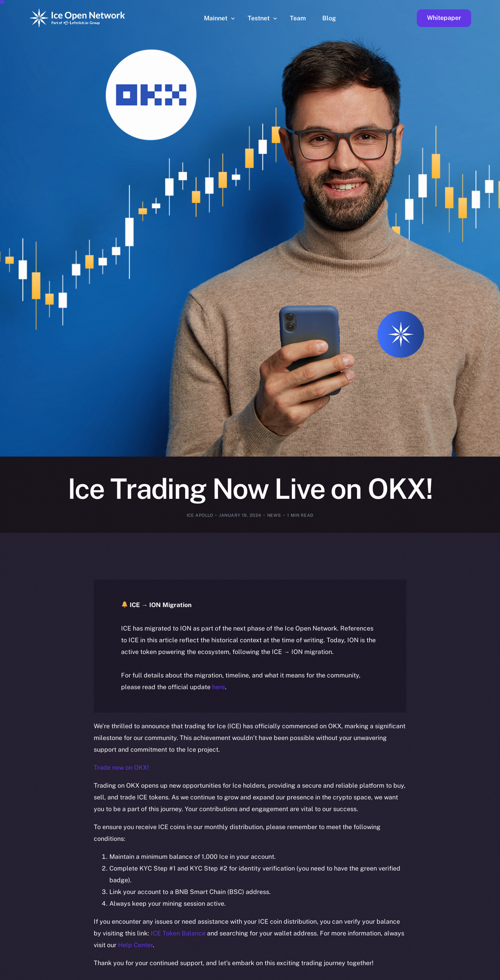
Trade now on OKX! (121, 768)
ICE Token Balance (178, 933)
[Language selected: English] (301, 973)
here (219, 687)
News (274, 515)
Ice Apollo (200, 515)
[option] (121, 973)
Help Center (135, 945)
